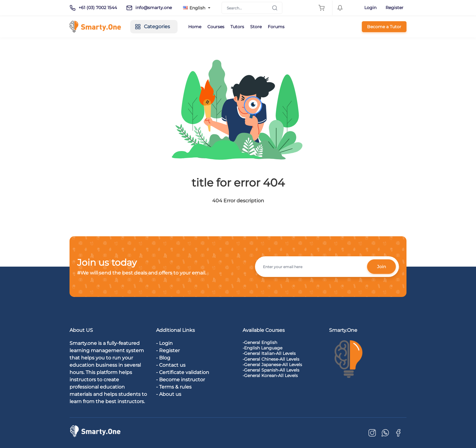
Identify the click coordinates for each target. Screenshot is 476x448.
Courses (216, 27)
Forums (276, 27)
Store (256, 27)
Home (195, 27)
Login (370, 8)
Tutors (237, 27)
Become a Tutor (384, 27)
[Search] (252, 8)
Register (394, 8)
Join (381, 267)
